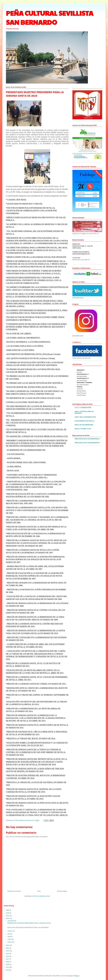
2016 (8, 962)
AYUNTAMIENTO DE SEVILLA (85, 421)
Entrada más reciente (14, 891)
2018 (8, 956)
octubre (10, 931)
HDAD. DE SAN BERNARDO (84, 425)
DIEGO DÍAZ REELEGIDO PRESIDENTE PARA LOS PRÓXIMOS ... (29, 928)
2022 (8, 945)
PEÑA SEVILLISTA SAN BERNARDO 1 (87, 439)
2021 (8, 948)
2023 (8, 918)
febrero (10, 942)
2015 (8, 965)
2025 (8, 913)
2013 (8, 970)
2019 (8, 954)
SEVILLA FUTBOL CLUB (83, 429)
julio (9, 934)
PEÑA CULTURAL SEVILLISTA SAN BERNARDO (50, 18)
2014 (8, 967)
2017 (8, 959)
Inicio (39, 891)
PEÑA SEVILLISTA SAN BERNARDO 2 (87, 443)
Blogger (77, 976)
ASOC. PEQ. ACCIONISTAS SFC (85, 417)
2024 (8, 916)
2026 (8, 910)
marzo (10, 939)
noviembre (11, 921)
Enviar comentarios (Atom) (42, 896)
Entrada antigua (62, 891)
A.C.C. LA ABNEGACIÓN (83, 408)
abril (9, 936)
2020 (8, 951)
